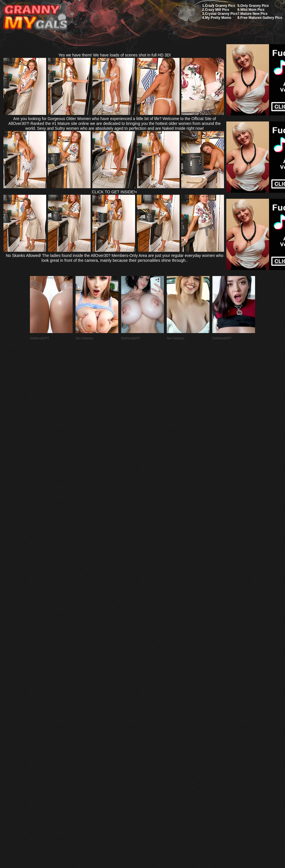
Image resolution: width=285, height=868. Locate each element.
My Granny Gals (35, 18)
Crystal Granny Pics (221, 14)
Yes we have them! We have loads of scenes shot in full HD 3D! (115, 55)
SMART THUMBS (153, 734)
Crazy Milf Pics (217, 10)
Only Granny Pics (255, 6)
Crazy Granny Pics (220, 6)
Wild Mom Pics (252, 10)
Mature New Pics (254, 14)
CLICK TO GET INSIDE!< (114, 192)
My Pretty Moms (218, 18)
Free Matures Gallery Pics (261, 18)
